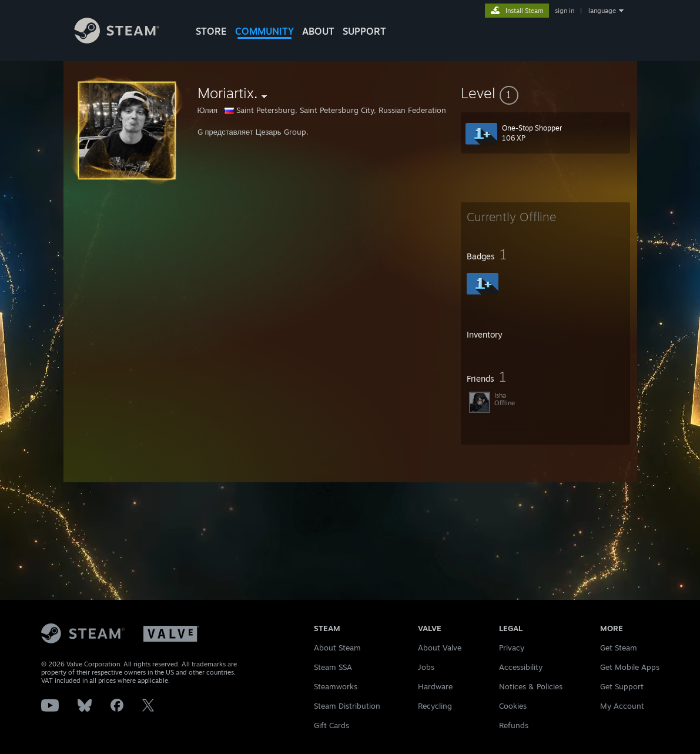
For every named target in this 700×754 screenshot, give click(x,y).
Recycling (435, 706)
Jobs (426, 667)
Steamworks (336, 686)
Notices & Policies (531, 686)
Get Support (622, 686)
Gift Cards (331, 725)
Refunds (514, 725)
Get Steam (619, 648)
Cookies (513, 706)
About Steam (337, 648)
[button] (545, 93)
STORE (211, 31)
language (602, 11)
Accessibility (521, 667)
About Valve (440, 648)
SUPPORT (364, 31)
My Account (622, 706)
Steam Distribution (347, 706)
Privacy (512, 648)
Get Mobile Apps (630, 667)
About (318, 31)
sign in (565, 11)
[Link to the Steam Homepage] (126, 40)
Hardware (435, 686)
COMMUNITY (264, 31)
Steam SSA (333, 667)
